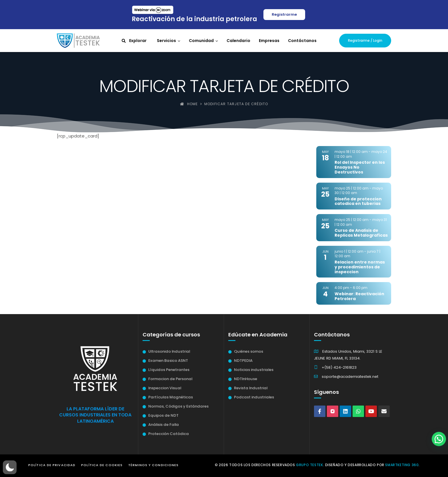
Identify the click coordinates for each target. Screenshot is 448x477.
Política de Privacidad (52, 465)
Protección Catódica (169, 434)
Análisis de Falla (164, 425)
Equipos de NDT (163, 415)
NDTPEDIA (243, 361)
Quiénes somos (249, 351)
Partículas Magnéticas (171, 397)
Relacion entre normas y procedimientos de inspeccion (360, 267)
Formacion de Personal (170, 379)
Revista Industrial (251, 388)
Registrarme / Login (365, 40)
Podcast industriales (254, 397)
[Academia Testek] (78, 40)
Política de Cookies (102, 465)
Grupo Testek (309, 465)
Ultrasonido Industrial (169, 351)
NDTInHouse (246, 379)
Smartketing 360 (402, 465)
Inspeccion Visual (165, 388)
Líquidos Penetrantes (169, 370)
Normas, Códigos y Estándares (178, 406)
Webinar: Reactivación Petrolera (359, 296)
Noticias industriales (254, 370)
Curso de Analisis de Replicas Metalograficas (361, 233)
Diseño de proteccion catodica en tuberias (358, 201)
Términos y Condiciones (153, 465)
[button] (10, 467)
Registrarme (284, 14)
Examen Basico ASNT (168, 361)
